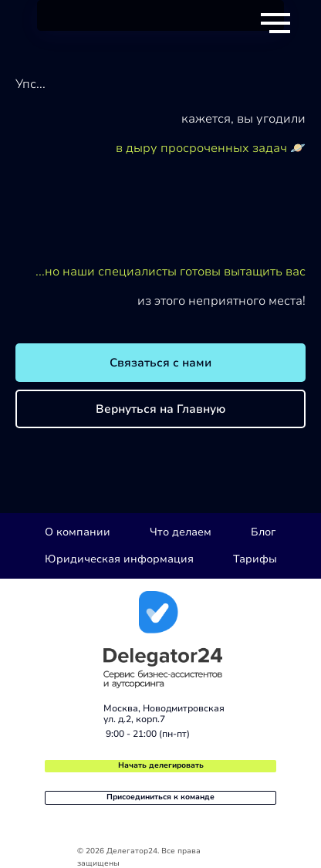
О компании (78, 532)
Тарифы (255, 559)
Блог (263, 532)
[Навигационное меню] (275, 23)
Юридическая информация (119, 559)
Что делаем (181, 532)
